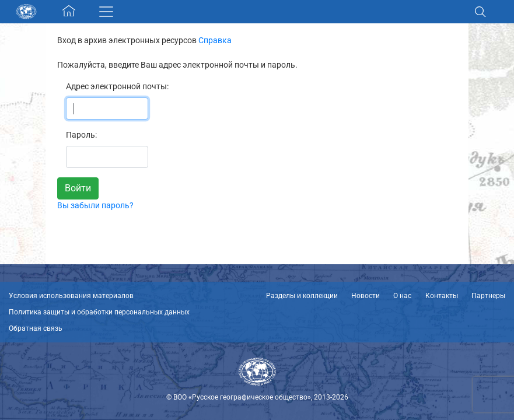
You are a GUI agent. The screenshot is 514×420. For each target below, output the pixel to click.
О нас (402, 296)
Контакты (442, 296)
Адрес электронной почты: (117, 86)
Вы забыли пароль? (95, 205)
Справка (215, 40)
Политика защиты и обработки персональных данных (99, 312)
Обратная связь (36, 328)
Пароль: (81, 135)
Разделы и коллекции (302, 296)
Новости (366, 296)
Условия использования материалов (71, 296)
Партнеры (488, 296)
